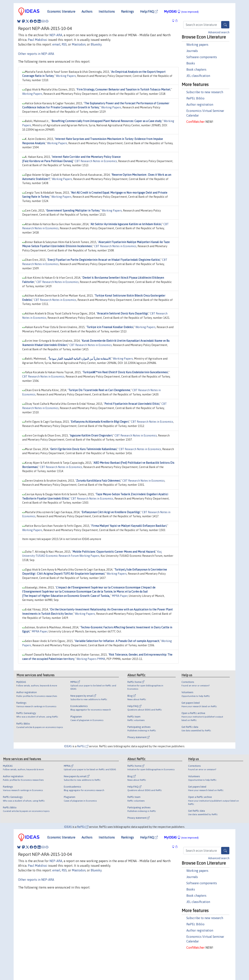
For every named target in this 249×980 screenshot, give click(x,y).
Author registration (200, 104)
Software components (202, 57)
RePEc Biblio (195, 98)
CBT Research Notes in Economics (96, 161)
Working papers (197, 45)
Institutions (107, 11)
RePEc (83, 746)
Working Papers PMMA (91, 659)
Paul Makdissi (38, 40)
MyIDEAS (181, 11)
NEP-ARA (56, 35)
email (56, 44)
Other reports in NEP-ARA (36, 54)
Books (191, 63)
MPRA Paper (120, 596)
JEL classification (198, 76)
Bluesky (96, 44)
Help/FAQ (149, 11)
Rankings (127, 11)
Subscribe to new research (205, 92)
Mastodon (79, 44)
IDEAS (68, 746)
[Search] (225, 25)
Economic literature (61, 11)
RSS (64, 44)
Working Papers (66, 76)
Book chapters (196, 69)
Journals (192, 51)
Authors (87, 11)
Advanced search (219, 32)
